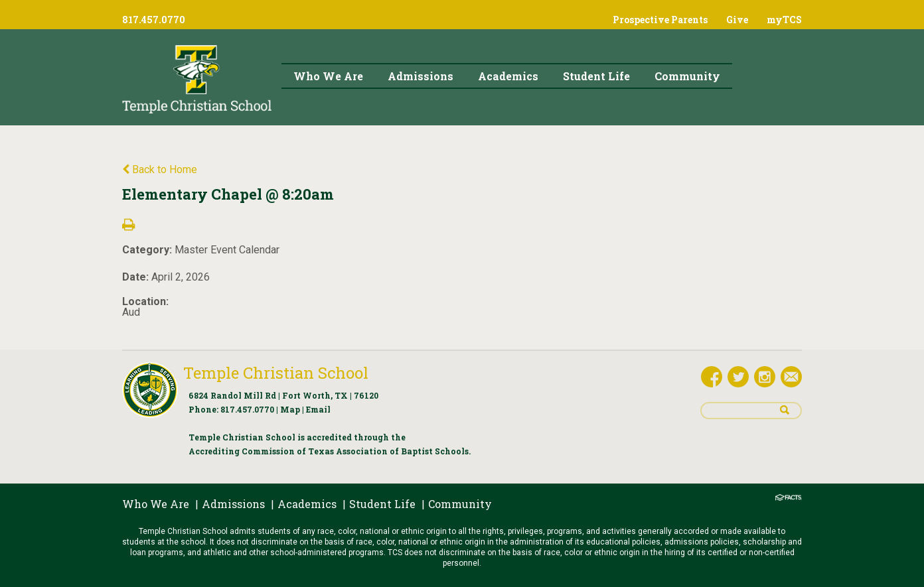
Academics (307, 504)
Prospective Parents (660, 20)
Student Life (382, 504)
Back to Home (160, 169)
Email (318, 409)
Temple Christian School (276, 373)
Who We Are (156, 504)
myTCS (784, 20)
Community (460, 504)
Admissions (233, 504)
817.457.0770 (247, 409)
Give (737, 20)
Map (290, 409)
